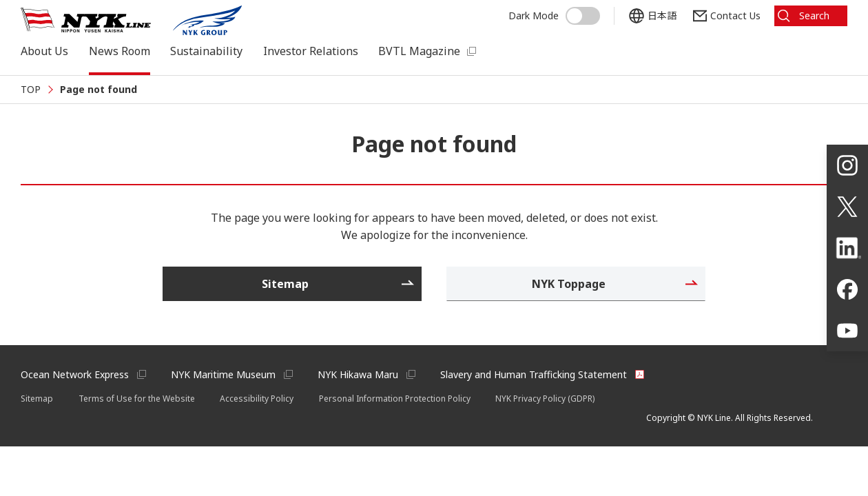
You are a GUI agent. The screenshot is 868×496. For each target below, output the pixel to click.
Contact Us (735, 15)
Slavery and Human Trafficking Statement (534, 374)
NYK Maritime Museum (223, 374)
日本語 (662, 15)
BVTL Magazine (419, 51)
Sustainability (206, 51)
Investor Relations (311, 51)
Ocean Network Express (75, 374)
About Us (44, 51)
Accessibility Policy (257, 399)
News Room (120, 51)
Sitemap (37, 399)
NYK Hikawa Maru (358, 374)
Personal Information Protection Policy (395, 399)
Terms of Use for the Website (137, 399)
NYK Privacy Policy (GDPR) (545, 399)
